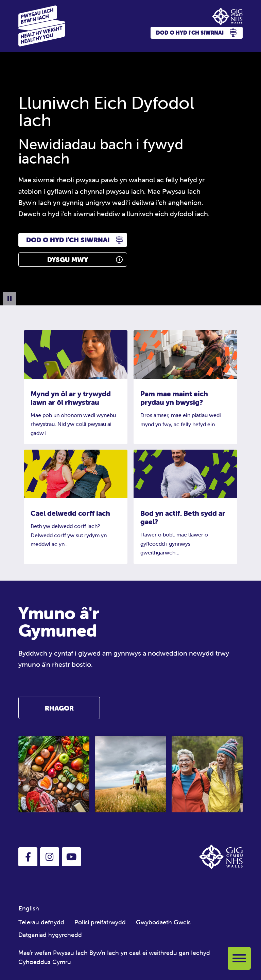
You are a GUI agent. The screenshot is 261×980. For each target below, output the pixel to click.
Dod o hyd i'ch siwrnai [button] (197, 33)
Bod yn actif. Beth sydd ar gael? (183, 517)
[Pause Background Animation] (10, 299)
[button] (28, 857)
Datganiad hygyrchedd (50, 935)
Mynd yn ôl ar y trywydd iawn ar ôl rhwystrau (71, 398)
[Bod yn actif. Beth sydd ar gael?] (185, 473)
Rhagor (59, 708)
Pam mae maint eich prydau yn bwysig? (174, 398)
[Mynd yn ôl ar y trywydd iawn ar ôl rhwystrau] (76, 354)
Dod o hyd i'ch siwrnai (68, 240)
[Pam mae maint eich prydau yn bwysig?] (185, 354)
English (29, 908)
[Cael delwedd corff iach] (76, 473)
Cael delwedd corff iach (70, 513)
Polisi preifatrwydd (100, 922)
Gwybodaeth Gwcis (163, 922)
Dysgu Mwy (68, 259)
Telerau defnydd (41, 922)
